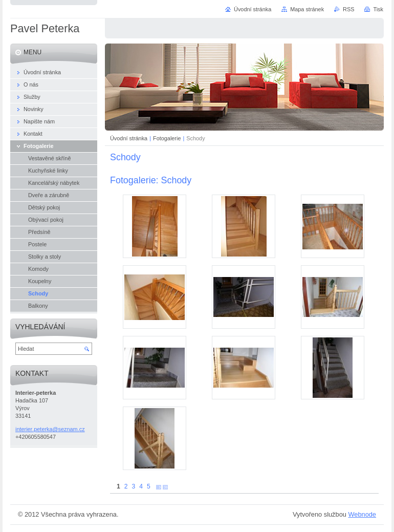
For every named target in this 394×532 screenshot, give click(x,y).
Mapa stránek (307, 9)
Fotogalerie (167, 138)
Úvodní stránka (129, 138)
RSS (348, 9)
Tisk (378, 9)
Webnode (362, 514)
